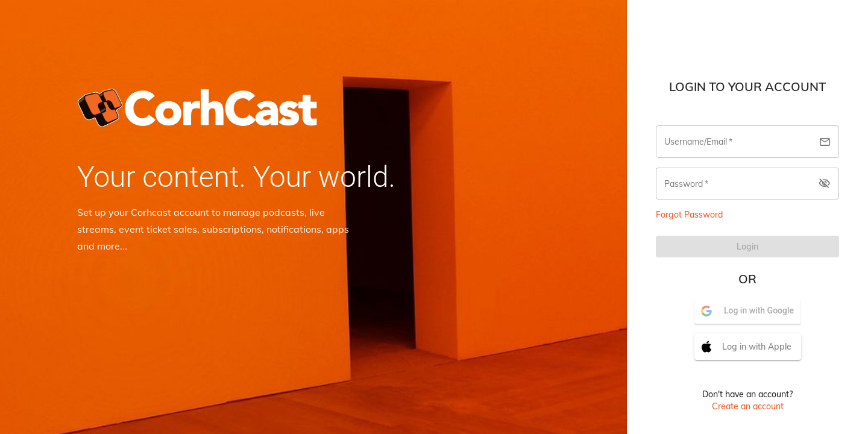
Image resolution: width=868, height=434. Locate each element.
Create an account (748, 406)
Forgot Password (689, 215)
